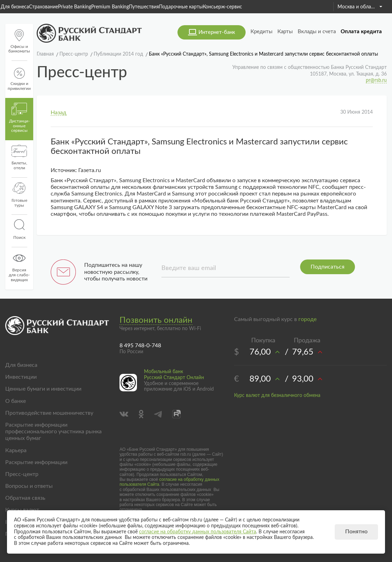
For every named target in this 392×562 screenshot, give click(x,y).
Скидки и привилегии (19, 79)
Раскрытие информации (36, 462)
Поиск (19, 229)
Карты (285, 32)
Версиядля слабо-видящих (19, 267)
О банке (16, 401)
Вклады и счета (317, 32)
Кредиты (262, 32)
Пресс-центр (22, 474)
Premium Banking (110, 7)
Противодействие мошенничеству (49, 413)
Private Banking (75, 7)
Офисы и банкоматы (19, 41)
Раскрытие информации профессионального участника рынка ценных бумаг (53, 432)
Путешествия (144, 7)
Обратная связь (25, 498)
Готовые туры (19, 195)
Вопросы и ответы (29, 486)
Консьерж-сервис (222, 7)
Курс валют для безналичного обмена (277, 396)
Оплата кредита (361, 32)
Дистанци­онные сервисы (19, 118)
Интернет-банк (217, 32)
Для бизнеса (15, 7)
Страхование (43, 7)
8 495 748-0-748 (140, 346)
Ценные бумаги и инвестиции (43, 389)
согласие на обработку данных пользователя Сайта (198, 532)
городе (307, 319)
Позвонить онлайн (156, 320)
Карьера (16, 450)
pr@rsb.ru (376, 80)
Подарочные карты (181, 7)
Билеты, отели (19, 157)
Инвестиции (21, 377)
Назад (59, 113)
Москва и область (360, 7)
